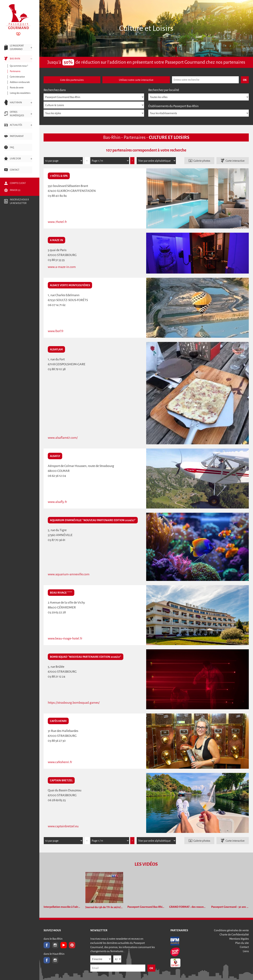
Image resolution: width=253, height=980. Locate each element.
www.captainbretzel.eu (63, 826)
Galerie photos (202, 161)
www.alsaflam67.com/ (63, 438)
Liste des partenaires (72, 80)
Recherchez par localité (164, 90)
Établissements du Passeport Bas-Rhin (173, 106)
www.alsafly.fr (57, 502)
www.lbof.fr (56, 331)
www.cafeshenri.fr (60, 762)
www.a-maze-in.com (62, 267)
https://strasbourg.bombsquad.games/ (74, 703)
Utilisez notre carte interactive (136, 80)
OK (151, 968)
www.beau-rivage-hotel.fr (65, 638)
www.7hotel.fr (57, 222)
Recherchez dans (55, 90)
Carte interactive (235, 161)
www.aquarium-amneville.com (69, 574)
